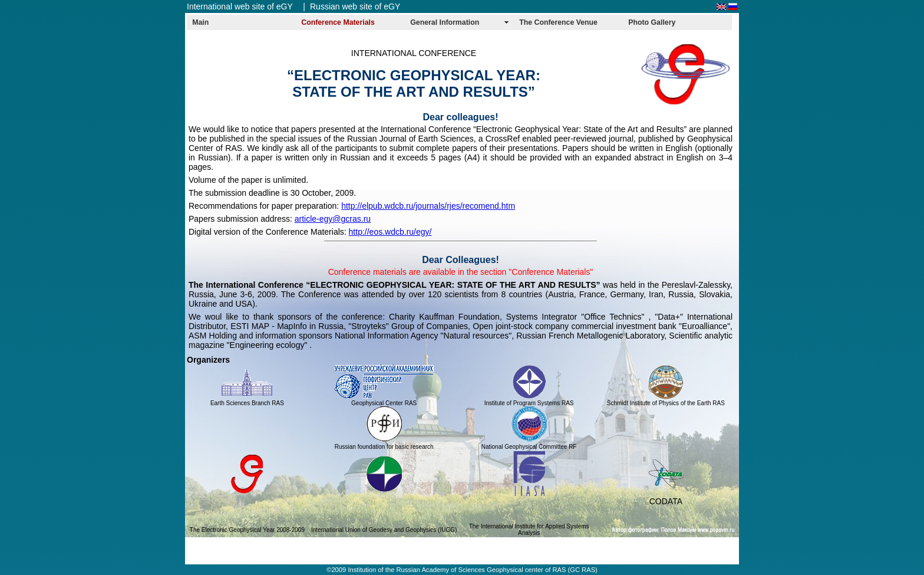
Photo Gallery (652, 22)
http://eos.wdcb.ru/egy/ (390, 232)
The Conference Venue (558, 22)
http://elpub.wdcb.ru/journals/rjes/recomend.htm (428, 206)
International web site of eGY (240, 6)
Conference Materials (338, 22)
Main (200, 22)
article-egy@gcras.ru (333, 219)
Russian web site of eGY (355, 6)
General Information (445, 22)
